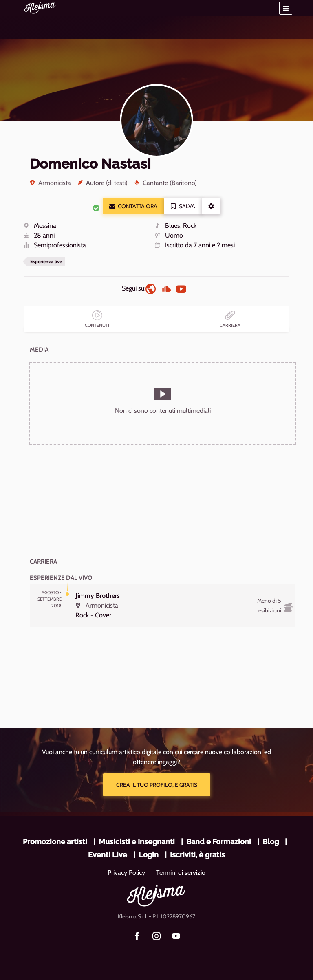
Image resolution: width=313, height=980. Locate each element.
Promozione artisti (55, 842)
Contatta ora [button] (133, 206)
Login (149, 855)
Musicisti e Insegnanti (137, 842)
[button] (286, 8)
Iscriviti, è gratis (197, 855)
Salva (183, 206)
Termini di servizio (181, 873)
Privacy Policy (126, 873)
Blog (271, 842)
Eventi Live (108, 855)
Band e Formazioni (219, 842)
